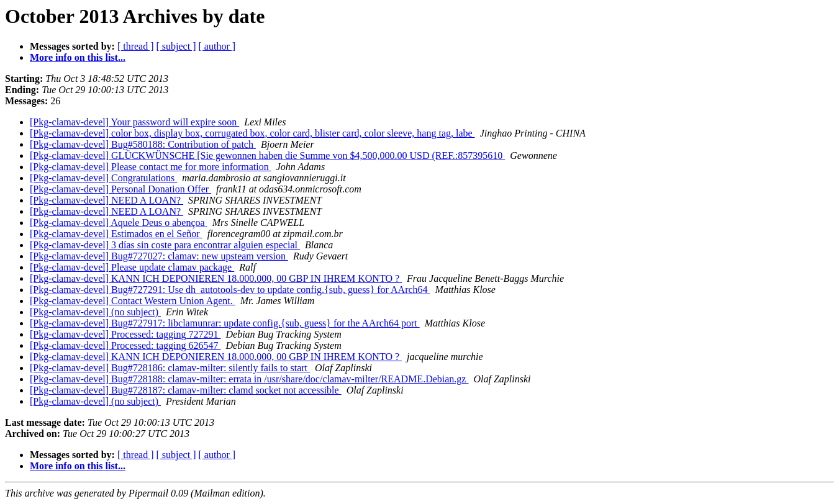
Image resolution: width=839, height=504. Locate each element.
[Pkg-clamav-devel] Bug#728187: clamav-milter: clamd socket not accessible (186, 390)
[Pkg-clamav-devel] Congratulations (103, 178)
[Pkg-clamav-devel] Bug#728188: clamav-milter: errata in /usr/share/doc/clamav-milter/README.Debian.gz (249, 379)
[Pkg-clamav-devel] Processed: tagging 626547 (125, 345)
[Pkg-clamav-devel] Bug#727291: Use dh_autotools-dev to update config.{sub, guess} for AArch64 (230, 290)
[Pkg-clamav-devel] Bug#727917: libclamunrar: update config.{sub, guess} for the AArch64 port (225, 323)
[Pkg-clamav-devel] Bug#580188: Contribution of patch (143, 144)
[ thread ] (136, 46)
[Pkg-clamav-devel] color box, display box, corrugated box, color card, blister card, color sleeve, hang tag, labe (252, 133)
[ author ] (217, 46)
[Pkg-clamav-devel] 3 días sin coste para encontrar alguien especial (165, 245)
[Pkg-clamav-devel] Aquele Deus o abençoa (119, 223)
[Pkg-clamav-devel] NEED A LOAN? (107, 200)
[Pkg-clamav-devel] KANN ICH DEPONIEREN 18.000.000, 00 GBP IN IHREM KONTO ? (216, 278)
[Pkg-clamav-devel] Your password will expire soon (134, 122)
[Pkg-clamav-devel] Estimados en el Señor (116, 234)
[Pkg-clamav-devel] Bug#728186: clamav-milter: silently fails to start (170, 368)
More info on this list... (78, 57)
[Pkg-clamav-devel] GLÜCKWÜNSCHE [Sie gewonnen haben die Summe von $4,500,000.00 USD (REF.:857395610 (267, 155)
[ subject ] (176, 46)
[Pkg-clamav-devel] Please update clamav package (132, 267)
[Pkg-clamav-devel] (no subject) (95, 312)
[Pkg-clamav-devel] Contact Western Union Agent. (133, 301)
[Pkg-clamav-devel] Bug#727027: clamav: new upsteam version (159, 256)
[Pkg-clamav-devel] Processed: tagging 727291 (125, 334)
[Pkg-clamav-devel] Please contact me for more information (151, 167)
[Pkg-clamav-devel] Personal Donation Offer (120, 189)
